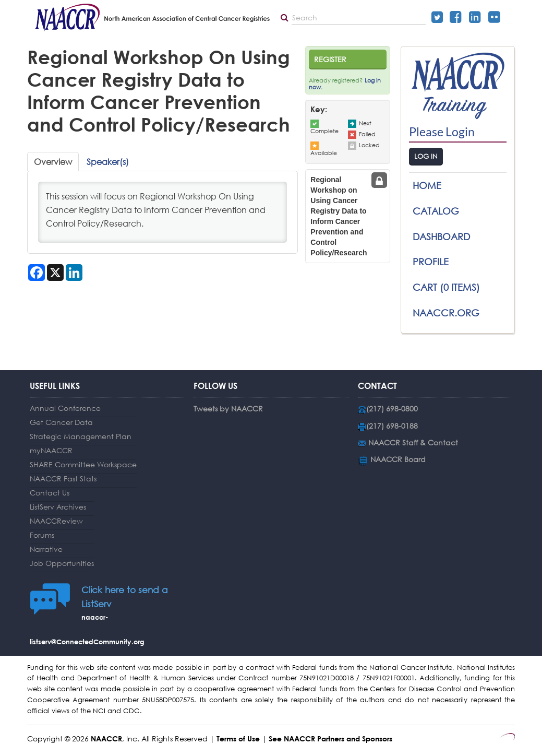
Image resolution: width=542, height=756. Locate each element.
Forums (42, 535)
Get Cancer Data (61, 422)
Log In (426, 156)
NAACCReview (56, 521)
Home (427, 185)
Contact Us (50, 493)
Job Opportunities (62, 563)
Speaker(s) (108, 162)
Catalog (436, 211)
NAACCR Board (398, 459)
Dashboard (441, 237)
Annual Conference (65, 408)
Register (330, 59)
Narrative (46, 549)
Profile (431, 262)
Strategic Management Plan (81, 436)
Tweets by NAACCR (228, 409)
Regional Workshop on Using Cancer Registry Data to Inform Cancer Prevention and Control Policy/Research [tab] (339, 216)
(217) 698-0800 (392, 409)
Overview (53, 162)
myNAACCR (51, 450)
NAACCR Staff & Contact (413, 442)
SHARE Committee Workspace (83, 464)
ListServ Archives (58, 507)
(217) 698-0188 (392, 426)
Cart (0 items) (446, 287)
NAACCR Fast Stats (63, 479)
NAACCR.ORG (446, 313)
